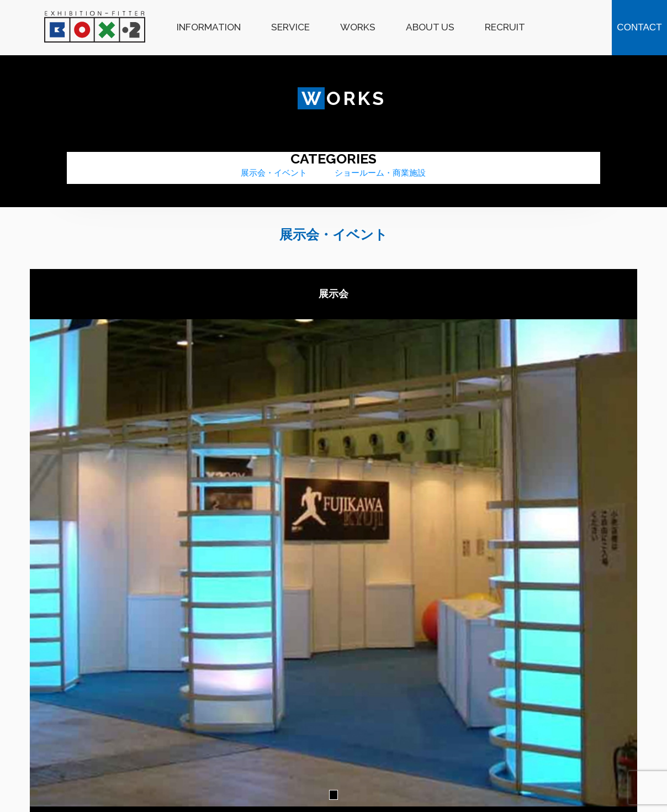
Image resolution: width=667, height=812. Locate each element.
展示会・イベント (274, 173)
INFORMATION (209, 27)
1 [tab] (333, 795)
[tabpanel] (333, 563)
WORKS (358, 27)
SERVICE (290, 27)
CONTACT (639, 27)
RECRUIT (505, 27)
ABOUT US (430, 27)
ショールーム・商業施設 (380, 173)
